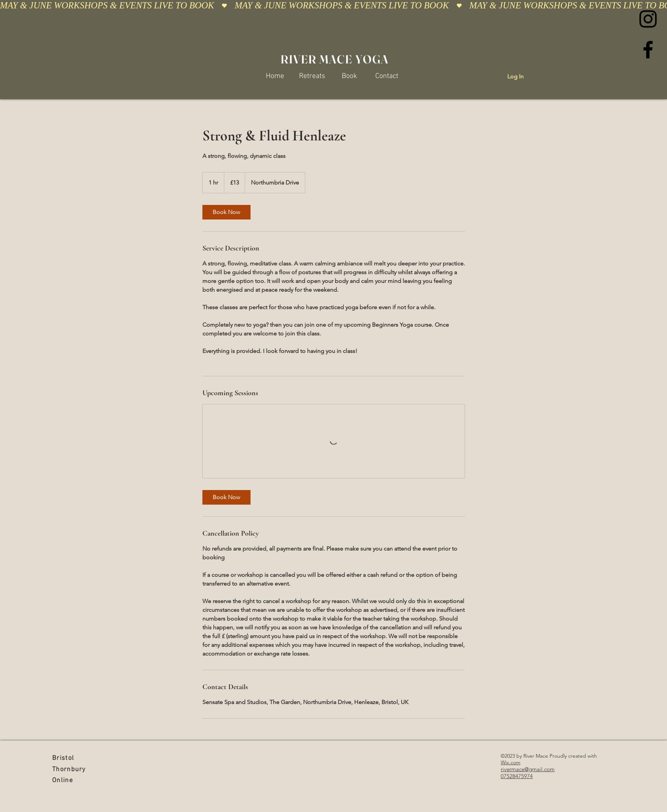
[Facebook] (648, 50)
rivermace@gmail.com (528, 769)
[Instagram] (648, 19)
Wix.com (511, 762)
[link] (226, 212)
